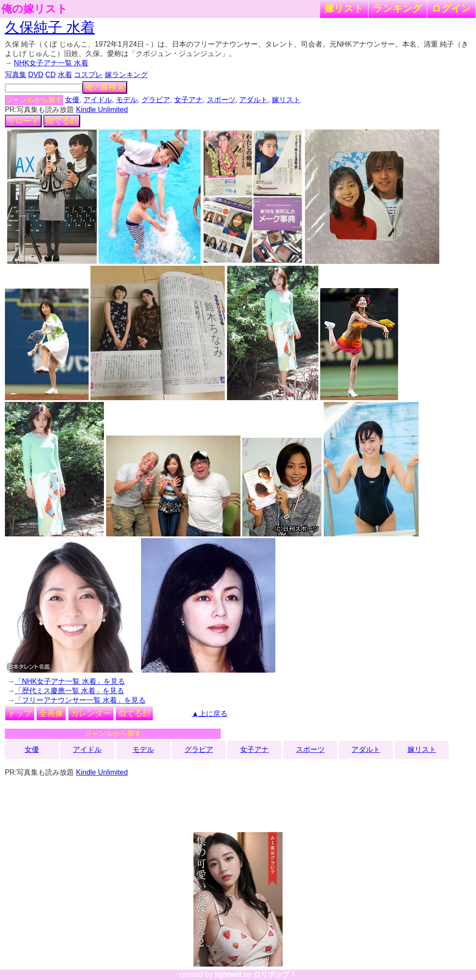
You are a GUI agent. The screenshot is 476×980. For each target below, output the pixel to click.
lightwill (228, 974)
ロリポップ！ (275, 974)
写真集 (16, 75)
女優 (72, 100)
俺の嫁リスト (34, 9)
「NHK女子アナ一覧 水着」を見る (70, 681)
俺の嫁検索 (105, 87)
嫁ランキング (126, 75)
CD (50, 75)
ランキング (398, 8)
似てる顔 (62, 121)
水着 (65, 75)
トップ (20, 713)
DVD (36, 75)
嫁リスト (344, 8)
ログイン (451, 8)
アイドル (98, 100)
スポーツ (221, 100)
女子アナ (189, 100)
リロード (23, 121)
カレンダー (91, 713)
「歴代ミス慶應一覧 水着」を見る (69, 691)
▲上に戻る (210, 714)
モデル (127, 100)
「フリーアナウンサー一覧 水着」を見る (80, 700)
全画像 (51, 713)
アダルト (253, 100)
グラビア (156, 100)
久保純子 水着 (50, 27)
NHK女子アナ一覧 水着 (51, 63)
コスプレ (88, 75)
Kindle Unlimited (102, 110)
